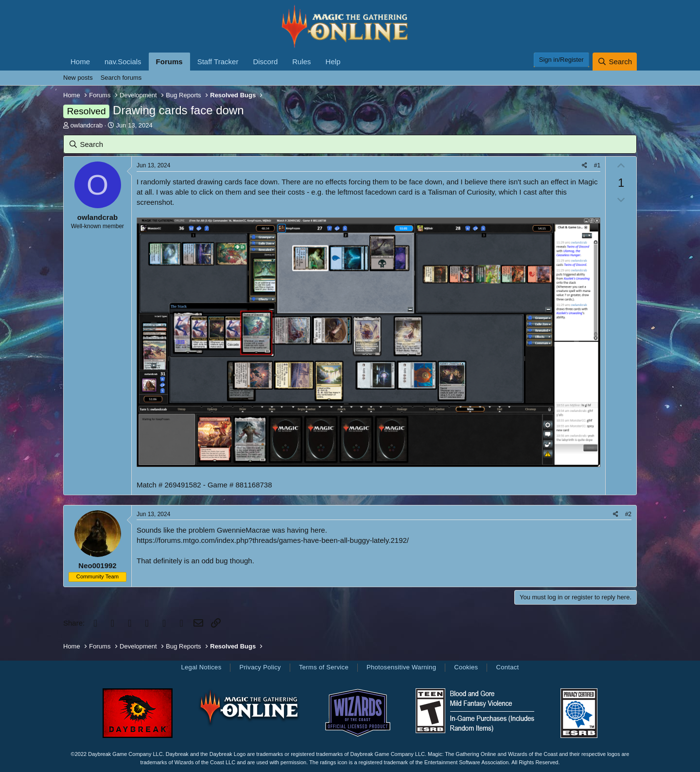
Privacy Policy (260, 667)
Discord (265, 62)
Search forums (121, 78)
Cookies (466, 667)
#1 (597, 165)
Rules (301, 62)
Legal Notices (201, 667)
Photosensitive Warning (401, 667)
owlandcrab (87, 125)
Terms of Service (324, 667)
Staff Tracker (218, 62)
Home (80, 62)
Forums (169, 62)
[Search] (615, 62)
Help (333, 62)
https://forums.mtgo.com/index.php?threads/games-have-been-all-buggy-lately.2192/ (273, 540)
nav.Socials (123, 62)
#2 (628, 514)
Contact (507, 667)
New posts (78, 78)
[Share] (585, 166)
